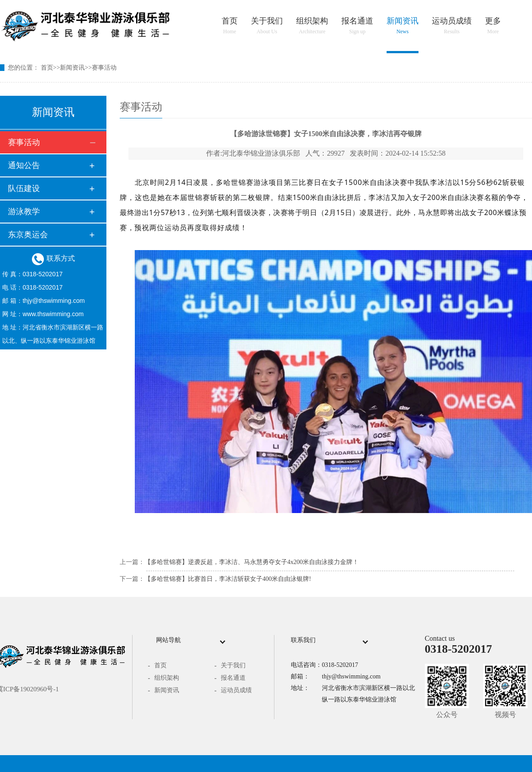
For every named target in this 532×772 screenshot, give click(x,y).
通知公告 (24, 165)
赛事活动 (104, 68)
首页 (230, 26)
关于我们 (267, 26)
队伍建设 (24, 188)
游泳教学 (24, 212)
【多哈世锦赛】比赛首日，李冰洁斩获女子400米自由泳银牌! (228, 579)
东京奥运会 (28, 235)
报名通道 (357, 26)
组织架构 (312, 26)
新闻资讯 (403, 26)
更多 (493, 26)
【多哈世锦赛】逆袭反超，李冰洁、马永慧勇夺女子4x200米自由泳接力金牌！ (252, 562)
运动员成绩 (452, 26)
